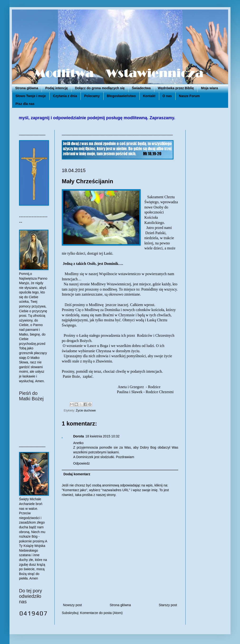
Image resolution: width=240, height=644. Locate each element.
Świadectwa (141, 88)
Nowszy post (72, 605)
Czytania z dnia (65, 96)
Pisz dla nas (25, 104)
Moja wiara (210, 88)
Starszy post (168, 605)
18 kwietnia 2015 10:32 (102, 436)
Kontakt (149, 96)
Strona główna (27, 88)
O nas (167, 96)
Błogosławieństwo (121, 96)
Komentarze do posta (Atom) (101, 613)
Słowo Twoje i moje (31, 96)
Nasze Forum (189, 96)
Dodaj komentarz (77, 474)
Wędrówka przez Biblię (176, 88)
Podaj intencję (56, 88)
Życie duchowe (86, 411)
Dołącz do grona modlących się (100, 88)
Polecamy (92, 96)
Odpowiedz (82, 463)
